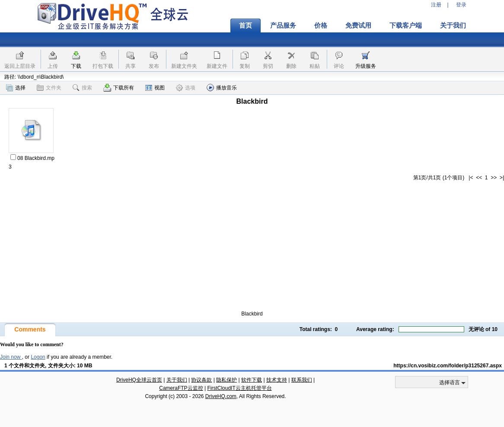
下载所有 (119, 88)
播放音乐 (222, 88)
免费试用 (358, 25)
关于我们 (453, 25)
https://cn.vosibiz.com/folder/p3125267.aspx (448, 366)
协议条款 (201, 380)
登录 (461, 5)
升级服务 (366, 66)
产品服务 (283, 25)
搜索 (82, 88)
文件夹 (49, 88)
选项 (186, 88)
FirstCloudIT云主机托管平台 (239, 388)
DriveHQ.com (221, 396)
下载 (76, 66)
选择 (16, 88)
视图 (155, 88)
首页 (246, 25)
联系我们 (302, 380)
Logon (38, 357)
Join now (11, 357)
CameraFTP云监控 (181, 388)
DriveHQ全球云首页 (139, 380)
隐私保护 (226, 380)
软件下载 (252, 380)
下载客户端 (406, 25)
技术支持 (277, 380)
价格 (321, 25)
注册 (436, 5)
